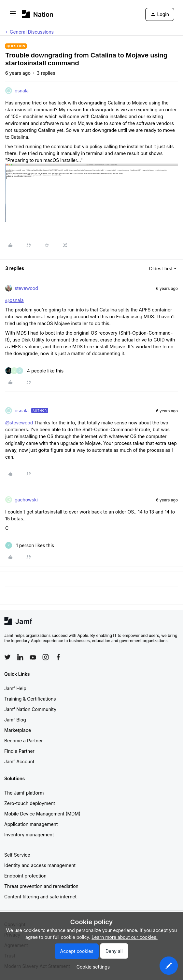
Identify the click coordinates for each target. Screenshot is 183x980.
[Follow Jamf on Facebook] (58, 657)
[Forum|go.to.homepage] (38, 14)
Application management (31, 824)
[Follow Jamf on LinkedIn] (20, 657)
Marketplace (18, 730)
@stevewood (19, 423)
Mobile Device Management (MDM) (42, 814)
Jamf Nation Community (30, 709)
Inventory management (29, 835)
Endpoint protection (25, 876)
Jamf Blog (15, 720)
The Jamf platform (24, 793)
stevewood (26, 288)
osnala (22, 91)
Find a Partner (19, 751)
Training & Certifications (30, 699)
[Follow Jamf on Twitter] (7, 657)
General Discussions (32, 32)
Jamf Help (15, 688)
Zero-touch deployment (30, 803)
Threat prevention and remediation (41, 886)
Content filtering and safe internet (40, 897)
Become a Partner (23, 741)
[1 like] (30, 545)
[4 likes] (34, 371)
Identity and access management (40, 865)
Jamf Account (19, 761)
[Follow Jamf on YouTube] (33, 657)
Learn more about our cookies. (125, 937)
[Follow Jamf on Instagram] (46, 657)
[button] (13, 16)
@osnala (14, 300)
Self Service (17, 855)
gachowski (26, 500)
